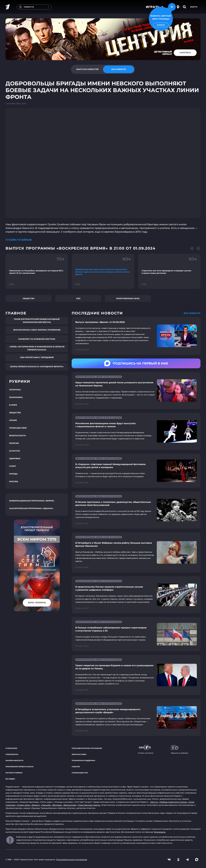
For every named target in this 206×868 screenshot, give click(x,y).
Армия (13, 420)
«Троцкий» (46, 805)
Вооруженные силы (128, 298)
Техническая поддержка (83, 761)
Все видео (10, 779)
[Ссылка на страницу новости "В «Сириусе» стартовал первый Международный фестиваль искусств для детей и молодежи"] (136, 471)
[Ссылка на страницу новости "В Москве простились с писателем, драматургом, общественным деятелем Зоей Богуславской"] (136, 510)
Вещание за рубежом (180, 750)
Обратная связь (79, 754)
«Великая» (57, 805)
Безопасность (18, 436)
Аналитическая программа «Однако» (31, 508)
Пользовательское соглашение (87, 748)
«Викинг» (36, 805)
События (76, 767)
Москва (14, 481)
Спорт (13, 466)
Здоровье (15, 458)
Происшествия (18, 428)
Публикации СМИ (80, 773)
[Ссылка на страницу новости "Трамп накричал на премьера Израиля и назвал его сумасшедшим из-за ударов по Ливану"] (136, 675)
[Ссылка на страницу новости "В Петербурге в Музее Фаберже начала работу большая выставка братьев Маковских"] (136, 552)
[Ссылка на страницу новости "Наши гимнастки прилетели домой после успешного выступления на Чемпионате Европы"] (136, 391)
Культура (15, 451)
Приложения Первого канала (19, 767)
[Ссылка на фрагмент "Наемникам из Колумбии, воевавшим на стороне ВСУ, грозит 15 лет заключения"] (37, 271)
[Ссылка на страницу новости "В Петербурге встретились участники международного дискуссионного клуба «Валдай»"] (136, 717)
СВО (78, 298)
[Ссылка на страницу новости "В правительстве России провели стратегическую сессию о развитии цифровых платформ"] (136, 595)
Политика (15, 390)
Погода (13, 474)
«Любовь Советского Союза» (173, 802)
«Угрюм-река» (23, 805)
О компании (11, 748)
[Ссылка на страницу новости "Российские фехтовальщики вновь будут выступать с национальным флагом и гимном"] (136, 431)
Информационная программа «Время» (32, 501)
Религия (14, 443)
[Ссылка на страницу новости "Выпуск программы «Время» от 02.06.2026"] (136, 336)
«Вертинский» (70, 805)
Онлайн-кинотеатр (14, 761)
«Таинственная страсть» (89, 805)
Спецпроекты (12, 754)
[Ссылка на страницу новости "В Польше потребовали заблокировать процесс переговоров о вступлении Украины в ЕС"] (136, 634)
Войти (194, 7)
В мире (13, 405)
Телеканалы (160, 832)
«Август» (154, 802)
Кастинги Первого (14, 773)
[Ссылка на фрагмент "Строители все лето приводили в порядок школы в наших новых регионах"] (169, 271)
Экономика (16, 397)
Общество (29, 298)
